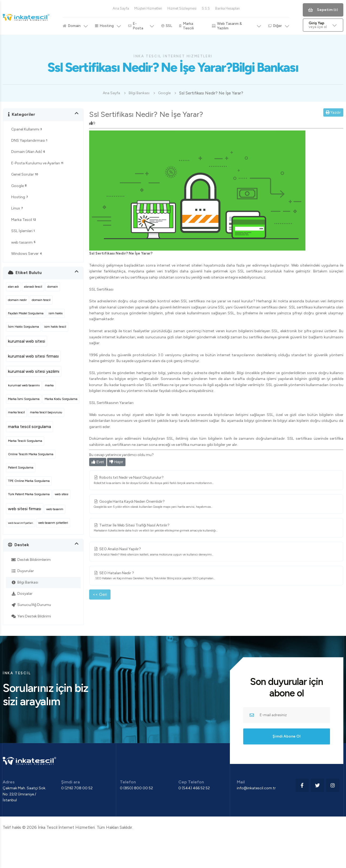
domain (53, 287)
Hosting (108, 26)
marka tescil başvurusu (46, 412)
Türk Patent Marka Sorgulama (29, 494)
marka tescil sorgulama (30, 427)
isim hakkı (56, 313)
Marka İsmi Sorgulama (24, 399)
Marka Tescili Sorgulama (25, 441)
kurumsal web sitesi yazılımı (34, 371)
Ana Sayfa (121, 8)
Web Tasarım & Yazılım (237, 26)
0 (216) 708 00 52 (77, 788)
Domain (75, 26)
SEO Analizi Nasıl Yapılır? (216, 552)
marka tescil (16, 412)
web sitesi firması (25, 509)
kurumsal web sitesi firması (33, 356)
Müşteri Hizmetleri (148, 8)
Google (164, 93)
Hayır (116, 462)
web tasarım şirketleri (53, 523)
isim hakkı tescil (55, 327)
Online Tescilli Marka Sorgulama (31, 454)
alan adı (13, 287)
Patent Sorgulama (21, 467)
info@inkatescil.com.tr (256, 788)
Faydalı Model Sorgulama (26, 313)
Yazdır (333, 112)
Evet (98, 462)
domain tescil (41, 300)
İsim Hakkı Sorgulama (23, 327)
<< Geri (100, 594)
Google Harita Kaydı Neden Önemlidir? (216, 504)
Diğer (279, 26)
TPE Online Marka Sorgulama (29, 481)
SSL (167, 26)
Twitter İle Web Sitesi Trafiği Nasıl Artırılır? (216, 528)
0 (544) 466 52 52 (194, 788)
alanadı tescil (33, 287)
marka (49, 385)
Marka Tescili (186, 26)
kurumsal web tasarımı (24, 385)
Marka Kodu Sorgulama (61, 399)
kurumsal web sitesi (27, 341)
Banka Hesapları (227, 8)
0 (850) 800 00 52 (136, 788)
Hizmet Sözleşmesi (182, 8)
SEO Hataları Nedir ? (216, 576)
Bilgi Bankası (139, 93)
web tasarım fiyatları (21, 523)
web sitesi (62, 494)
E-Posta (141, 26)
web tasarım (55, 509)
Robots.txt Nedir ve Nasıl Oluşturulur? (216, 480)
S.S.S (206, 8)
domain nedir (17, 300)
